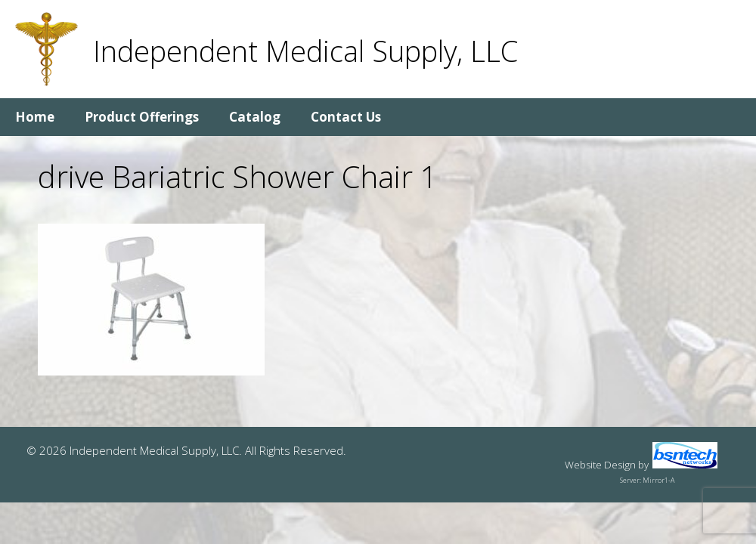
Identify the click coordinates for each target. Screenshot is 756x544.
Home (35, 117)
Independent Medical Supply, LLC (305, 51)
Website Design (600, 465)
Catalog (255, 117)
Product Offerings (142, 117)
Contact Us (346, 117)
